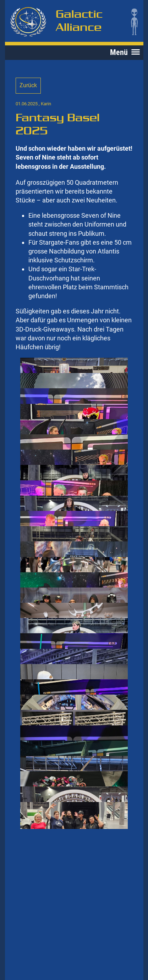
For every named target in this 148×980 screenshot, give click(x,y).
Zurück (28, 85)
